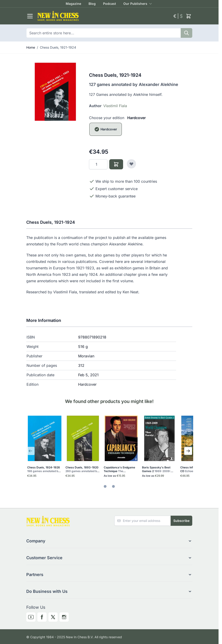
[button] (109, 541)
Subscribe (181, 521)
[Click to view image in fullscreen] (55, 92)
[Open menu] (30, 16)
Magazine (73, 4)
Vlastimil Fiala (115, 106)
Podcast (110, 4)
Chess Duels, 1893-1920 (82, 469)
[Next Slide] (188, 451)
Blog (92, 4)
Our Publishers (135, 4)
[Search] (186, 33)
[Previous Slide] (30, 451)
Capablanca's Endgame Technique (120, 469)
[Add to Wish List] (131, 164)
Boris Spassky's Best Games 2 (158, 469)
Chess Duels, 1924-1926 (44, 469)
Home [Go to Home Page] (31, 47)
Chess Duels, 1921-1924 (58, 47)
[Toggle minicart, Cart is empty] (189, 16)
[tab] (105, 486)
